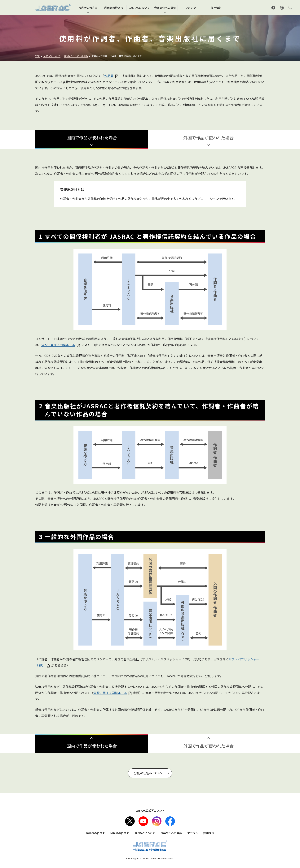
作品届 (109, 76)
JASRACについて (52, 56)
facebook (170, 821)
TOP (37, 56)
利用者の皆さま (120, 833)
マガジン (193, 833)
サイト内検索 (290, 8)
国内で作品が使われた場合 (92, 137)
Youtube (143, 821)
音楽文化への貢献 (171, 833)
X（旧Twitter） (130, 821)
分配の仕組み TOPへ (148, 773)
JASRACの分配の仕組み (76, 56)
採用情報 (209, 833)
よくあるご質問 (273, 8)
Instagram (157, 821)
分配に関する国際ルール (58, 345)
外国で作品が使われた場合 (208, 137)
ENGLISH (282, 8)
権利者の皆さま (95, 833)
